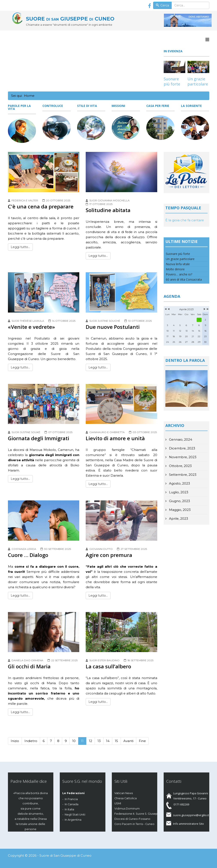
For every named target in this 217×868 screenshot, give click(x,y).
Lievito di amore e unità (115, 438)
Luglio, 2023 (178, 492)
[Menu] (207, 40)
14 (108, 741)
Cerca (163, 5)
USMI (118, 803)
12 (91, 741)
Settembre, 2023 (182, 475)
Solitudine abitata (108, 210)
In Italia (69, 809)
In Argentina (73, 820)
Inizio (15, 741)
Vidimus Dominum (127, 809)
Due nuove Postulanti (113, 327)
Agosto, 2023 (179, 483)
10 (74, 741)
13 (99, 741)
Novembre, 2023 (182, 457)
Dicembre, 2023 (182, 448)
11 (82, 741)
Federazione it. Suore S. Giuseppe (138, 814)
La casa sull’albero (108, 666)
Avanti (128, 741)
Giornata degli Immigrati (39, 438)
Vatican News (124, 793)
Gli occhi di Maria (29, 666)
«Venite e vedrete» (31, 327)
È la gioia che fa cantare (185, 220)
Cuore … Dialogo (28, 555)
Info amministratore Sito (189, 824)
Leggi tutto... (20, 247)
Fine (142, 741)
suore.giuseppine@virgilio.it (191, 815)
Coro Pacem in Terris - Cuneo (134, 824)
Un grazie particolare (198, 81)
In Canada (72, 804)
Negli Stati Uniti (75, 815)
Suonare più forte (172, 81)
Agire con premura (109, 555)
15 (116, 741)
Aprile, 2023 (178, 519)
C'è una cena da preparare (41, 206)
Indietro (31, 741)
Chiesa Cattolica (126, 798)
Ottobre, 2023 (180, 466)
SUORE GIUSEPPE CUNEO (70, 19)
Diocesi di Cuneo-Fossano (132, 819)
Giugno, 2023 (179, 501)
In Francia (71, 799)
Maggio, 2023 (179, 510)
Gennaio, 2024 (180, 439)
